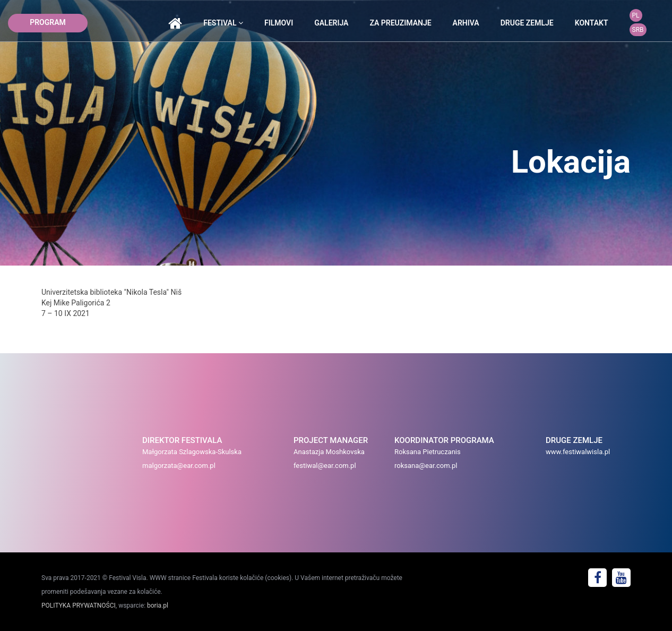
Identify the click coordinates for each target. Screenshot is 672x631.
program (48, 22)
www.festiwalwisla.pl (578, 452)
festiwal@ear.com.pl (325, 466)
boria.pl (158, 606)
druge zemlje (527, 23)
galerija (331, 23)
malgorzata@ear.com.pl (179, 466)
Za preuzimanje (400, 23)
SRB (638, 30)
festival (223, 23)
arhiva (466, 23)
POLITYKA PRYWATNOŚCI (79, 606)
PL (636, 15)
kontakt (592, 23)
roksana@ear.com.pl (426, 466)
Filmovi (279, 23)
